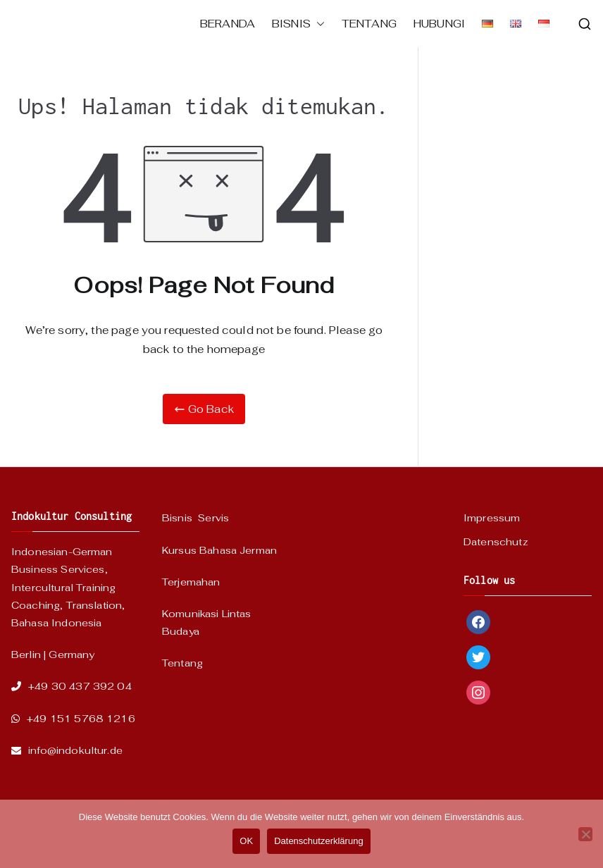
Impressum (492, 518)
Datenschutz (496, 542)
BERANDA (228, 24)
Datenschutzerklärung (318, 841)
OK (246, 841)
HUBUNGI (439, 24)
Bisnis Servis (195, 518)
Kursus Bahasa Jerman (219, 550)
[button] (318, 24)
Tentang (182, 663)
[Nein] (585, 834)
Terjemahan (191, 582)
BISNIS (298, 24)
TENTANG (369, 24)
